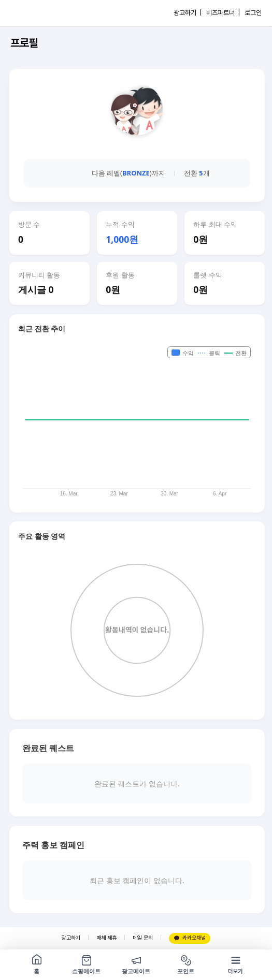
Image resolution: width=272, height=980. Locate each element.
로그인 (253, 13)
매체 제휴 (106, 938)
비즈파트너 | (223, 13)
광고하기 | (188, 13)
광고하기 (71, 938)
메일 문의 (143, 938)
